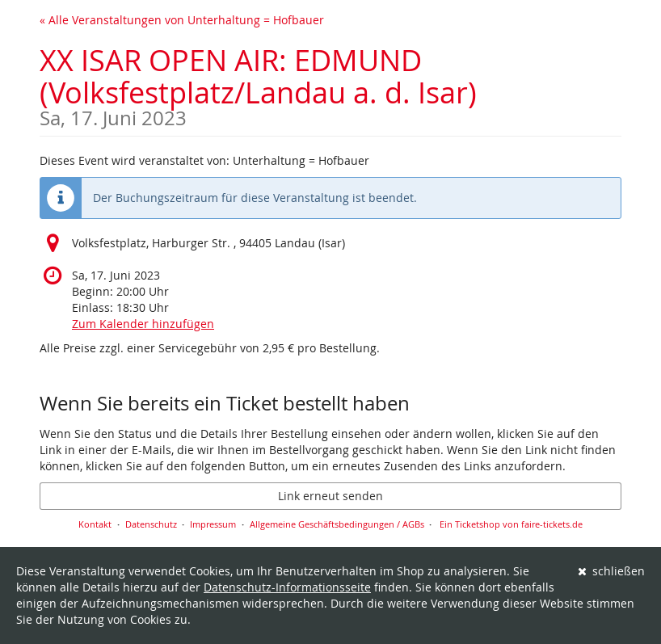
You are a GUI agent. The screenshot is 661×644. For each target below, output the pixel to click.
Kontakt (95, 524)
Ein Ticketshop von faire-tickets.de (511, 524)
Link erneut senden (330, 496)
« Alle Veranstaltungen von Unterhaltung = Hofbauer (182, 20)
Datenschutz (151, 524)
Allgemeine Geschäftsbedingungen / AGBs (337, 524)
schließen (612, 571)
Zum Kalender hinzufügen (143, 324)
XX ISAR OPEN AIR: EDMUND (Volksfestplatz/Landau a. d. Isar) (330, 84)
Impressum (213, 524)
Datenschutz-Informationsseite (287, 587)
